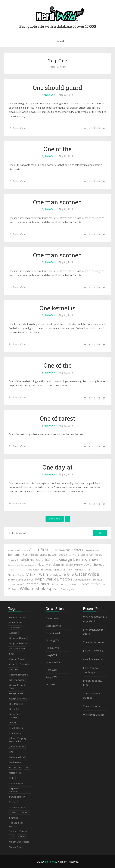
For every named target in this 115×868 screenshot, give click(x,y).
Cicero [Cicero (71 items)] (84, 555)
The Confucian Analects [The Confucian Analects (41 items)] (70, 584)
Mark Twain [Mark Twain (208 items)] (37, 574)
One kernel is (57, 308)
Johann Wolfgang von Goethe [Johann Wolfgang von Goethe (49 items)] (54, 570)
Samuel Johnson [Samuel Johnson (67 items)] (82, 580)
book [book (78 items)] (62, 555)
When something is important (95, 619)
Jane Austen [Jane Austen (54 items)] (34, 570)
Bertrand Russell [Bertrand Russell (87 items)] (46, 555)
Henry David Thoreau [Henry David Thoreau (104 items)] (89, 564)
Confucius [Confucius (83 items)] (96, 555)
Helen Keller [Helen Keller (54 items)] (67, 565)
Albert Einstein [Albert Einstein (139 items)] (41, 550)
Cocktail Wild (53, 633)
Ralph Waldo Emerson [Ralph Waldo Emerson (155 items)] (53, 579)
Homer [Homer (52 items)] (11, 570)
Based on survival (94, 659)
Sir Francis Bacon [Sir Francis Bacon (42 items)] (15, 584)
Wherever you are (94, 715)
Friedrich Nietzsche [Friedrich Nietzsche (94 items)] (30, 560)
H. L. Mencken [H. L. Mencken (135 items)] (49, 564)
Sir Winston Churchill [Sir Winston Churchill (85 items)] (37, 584)
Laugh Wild (52, 655)
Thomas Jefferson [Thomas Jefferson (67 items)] (90, 584)
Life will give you (94, 651)
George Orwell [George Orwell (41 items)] (14, 565)
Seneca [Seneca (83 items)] (97, 579)
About (60, 41)
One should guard (57, 88)
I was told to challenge (90, 670)
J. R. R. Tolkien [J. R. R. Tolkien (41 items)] (21, 570)
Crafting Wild (53, 640)
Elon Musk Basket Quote (94, 632)
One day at (58, 467)
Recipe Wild (52, 677)
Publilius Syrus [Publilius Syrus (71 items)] (25, 580)
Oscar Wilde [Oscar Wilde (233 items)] (87, 574)
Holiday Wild (52, 648)
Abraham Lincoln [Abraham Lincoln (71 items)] (18, 550)
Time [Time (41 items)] (103, 584)
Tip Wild (50, 684)
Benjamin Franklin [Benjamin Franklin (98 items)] (21, 555)
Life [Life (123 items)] (88, 569)
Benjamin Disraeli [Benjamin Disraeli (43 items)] (92, 550)
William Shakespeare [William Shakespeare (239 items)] (41, 588)
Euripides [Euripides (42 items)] (12, 560)
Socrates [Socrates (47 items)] (55, 584)
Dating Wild (52, 618)
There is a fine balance (91, 695)
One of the (58, 149)
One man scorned (57, 202)
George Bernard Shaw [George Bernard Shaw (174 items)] (79, 559)
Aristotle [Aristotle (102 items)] (78, 550)
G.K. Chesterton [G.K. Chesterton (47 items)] (51, 560)
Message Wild (53, 662)
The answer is (91, 706)
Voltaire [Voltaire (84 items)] (13, 589)
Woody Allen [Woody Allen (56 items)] (69, 589)
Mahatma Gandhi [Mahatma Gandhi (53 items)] (16, 575)
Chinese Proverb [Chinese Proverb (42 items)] (73, 555)
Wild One (50, 95)
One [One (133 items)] (70, 574)
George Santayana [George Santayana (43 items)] (28, 565)
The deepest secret (94, 642)
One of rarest (58, 418)
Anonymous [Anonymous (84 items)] (63, 550)
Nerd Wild (51, 670)
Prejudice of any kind (93, 683)
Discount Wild (53, 626)
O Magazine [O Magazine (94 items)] (58, 575)
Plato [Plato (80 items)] (11, 579)
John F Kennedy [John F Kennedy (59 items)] (76, 570)
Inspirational (20, 128)
